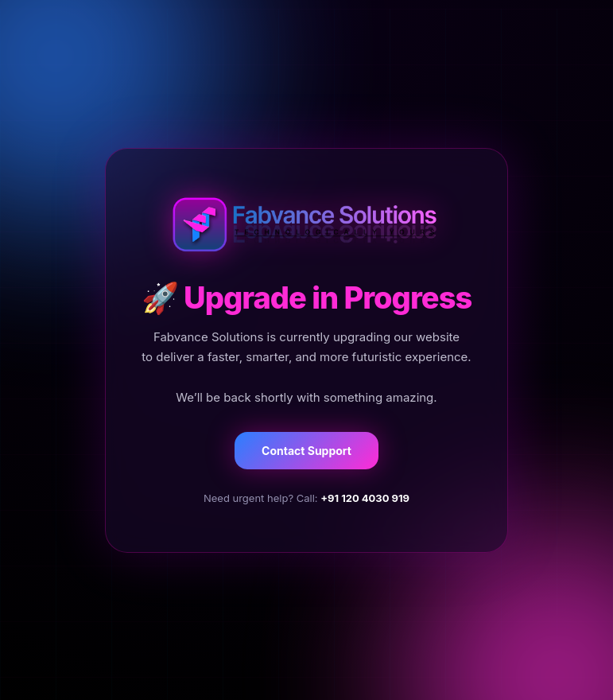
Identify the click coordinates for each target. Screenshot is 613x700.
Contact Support (306, 451)
